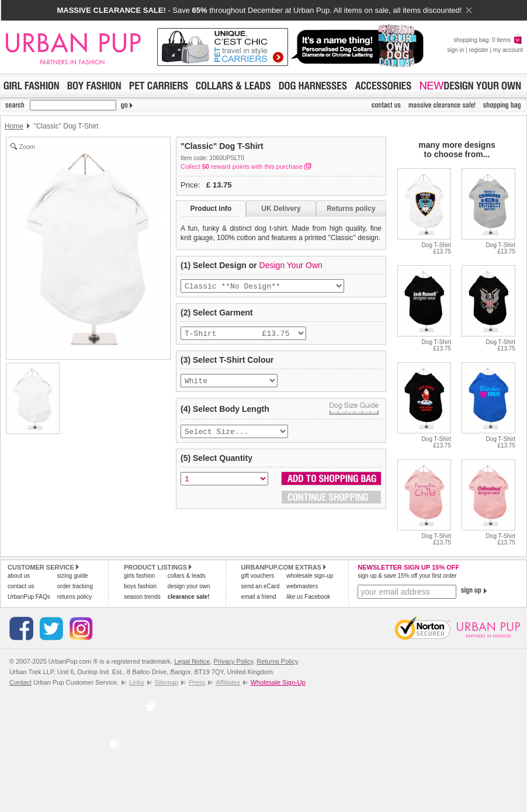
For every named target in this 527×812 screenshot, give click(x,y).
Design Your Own (291, 265)
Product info (211, 209)
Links (137, 682)
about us (19, 576)
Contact (20, 682)
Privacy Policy (233, 661)
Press (197, 682)
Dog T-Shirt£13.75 (436, 248)
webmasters (302, 586)
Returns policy (351, 209)
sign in (455, 50)
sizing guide (73, 576)
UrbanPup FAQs (29, 597)
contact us (21, 586)
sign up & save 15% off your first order (407, 576)
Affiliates (228, 682)
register (478, 50)
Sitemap (167, 682)
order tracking (75, 586)
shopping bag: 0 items (488, 40)
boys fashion (140, 586)
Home (14, 126)
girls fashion (139, 576)
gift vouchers (258, 576)
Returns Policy (277, 661)
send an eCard (261, 586)
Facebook (308, 597)
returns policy (74, 597)
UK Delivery (281, 209)
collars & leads (187, 576)
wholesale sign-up (310, 576)
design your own (189, 586)
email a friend (259, 597)
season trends (142, 597)
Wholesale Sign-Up (278, 682)
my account (508, 50)
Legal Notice (192, 661)
